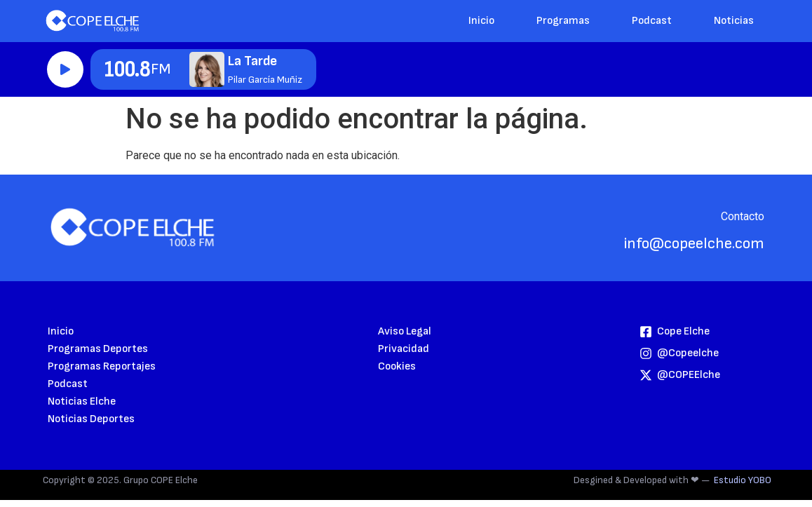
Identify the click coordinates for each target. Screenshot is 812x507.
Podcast (652, 21)
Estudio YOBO (743, 480)
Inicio (481, 21)
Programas (563, 21)
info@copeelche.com (694, 244)
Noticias (734, 21)
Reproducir (65, 69)
